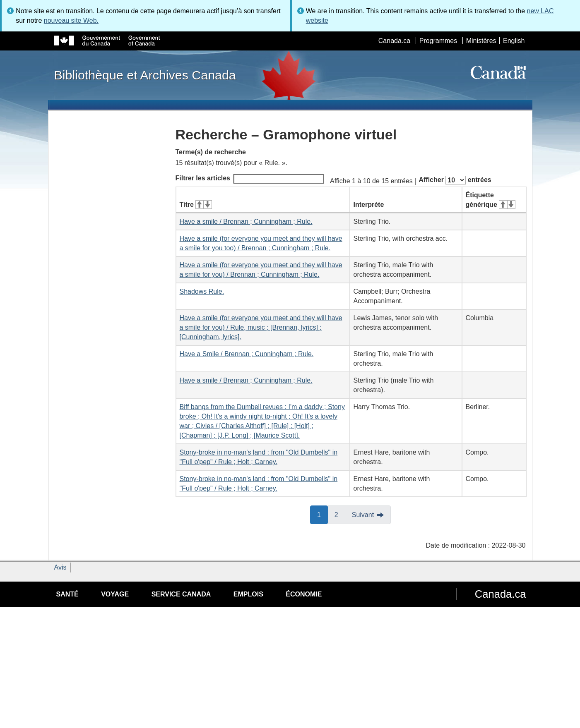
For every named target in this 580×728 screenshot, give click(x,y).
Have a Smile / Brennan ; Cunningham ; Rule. (247, 354)
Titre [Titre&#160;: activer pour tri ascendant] (196, 205)
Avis (60, 567)
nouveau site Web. (71, 20)
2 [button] (340, 514)
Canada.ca (394, 41)
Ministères (481, 41)
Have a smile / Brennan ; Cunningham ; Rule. (246, 222)
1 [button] (322, 514)
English (514, 41)
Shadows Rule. (202, 291)
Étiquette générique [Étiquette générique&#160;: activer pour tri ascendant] (491, 200)
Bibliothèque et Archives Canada (145, 75)
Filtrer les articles (250, 179)
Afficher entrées (455, 180)
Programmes (438, 41)
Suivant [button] (363, 515)
